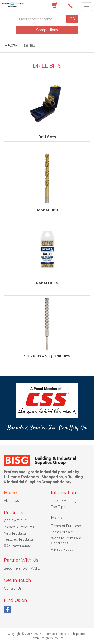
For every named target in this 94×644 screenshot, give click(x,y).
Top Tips (58, 507)
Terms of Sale (62, 532)
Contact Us (13, 588)
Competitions (47, 30)
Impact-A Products (19, 527)
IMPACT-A (10, 46)
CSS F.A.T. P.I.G (15, 521)
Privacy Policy (62, 549)
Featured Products (19, 539)
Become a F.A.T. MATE (22, 568)
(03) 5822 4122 (71, 6)
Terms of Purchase (66, 526)
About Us (11, 501)
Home (10, 492)
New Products (15, 533)
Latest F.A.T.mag (64, 501)
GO (72, 19)
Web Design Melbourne (48, 638)
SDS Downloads (17, 546)
